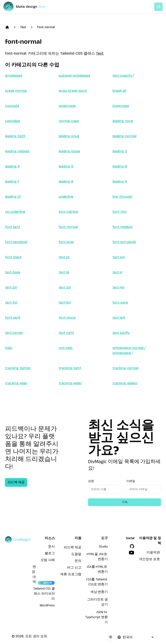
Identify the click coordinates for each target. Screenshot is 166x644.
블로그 (50, 554)
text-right (66, 333)
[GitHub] (132, 546)
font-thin (120, 212)
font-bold (66, 242)
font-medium (123, 227)
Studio (103, 547)
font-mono (67, 318)
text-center (14, 333)
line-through (122, 197)
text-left (119, 318)
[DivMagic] (29, 7)
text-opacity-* (123, 76)
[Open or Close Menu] (158, 7)
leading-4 (12, 166)
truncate (12, 106)
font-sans (120, 302)
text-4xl (118, 287)
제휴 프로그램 (71, 575)
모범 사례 (48, 561)
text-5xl (11, 302)
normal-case (69, 121)
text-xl (117, 272)
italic (9, 348)
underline (66, 197)
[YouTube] (132, 553)
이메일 (131, 481)
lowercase (121, 106)
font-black (13, 257)
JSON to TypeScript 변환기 (97, 618)
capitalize (13, 121)
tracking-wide (16, 383)
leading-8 (66, 181)
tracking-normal (125, 368)
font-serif (13, 318)
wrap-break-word (73, 91)
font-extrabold (124, 242)
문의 (78, 561)
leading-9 (120, 181)
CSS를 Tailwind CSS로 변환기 (97, 582)
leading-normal (124, 136)
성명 (91, 481)
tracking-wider (70, 383)
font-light (13, 227)
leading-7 (12, 181)
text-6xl (65, 302)
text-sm (119, 257)
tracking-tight (70, 368)
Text (23, 27)
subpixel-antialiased (74, 76)
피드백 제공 (20, 483)
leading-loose (69, 151)
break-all (119, 91)
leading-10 (13, 197)
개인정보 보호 (149, 560)
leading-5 (66, 166)
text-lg (64, 272)
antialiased (14, 76)
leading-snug (69, 136)
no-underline (15, 212)
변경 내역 (34, 575)
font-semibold (16, 242)
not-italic (66, 348)
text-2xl (11, 287)
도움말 (76, 555)
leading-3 (120, 151)
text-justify (121, 333)
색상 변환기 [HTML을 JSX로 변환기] (99, 593)
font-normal (46, 27)
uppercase (67, 106)
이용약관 (153, 553)
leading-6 (120, 166)
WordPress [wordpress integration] (47, 606)
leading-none (123, 121)
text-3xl (65, 287)
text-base (13, 272)
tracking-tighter (18, 368)
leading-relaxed (17, 151)
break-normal (16, 91)
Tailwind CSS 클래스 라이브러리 (44, 594)
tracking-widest (125, 383)
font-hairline (68, 212)
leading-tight (15, 136)
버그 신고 (74, 568)
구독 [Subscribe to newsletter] (125, 502)
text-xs (64, 257)
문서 (51, 547)
